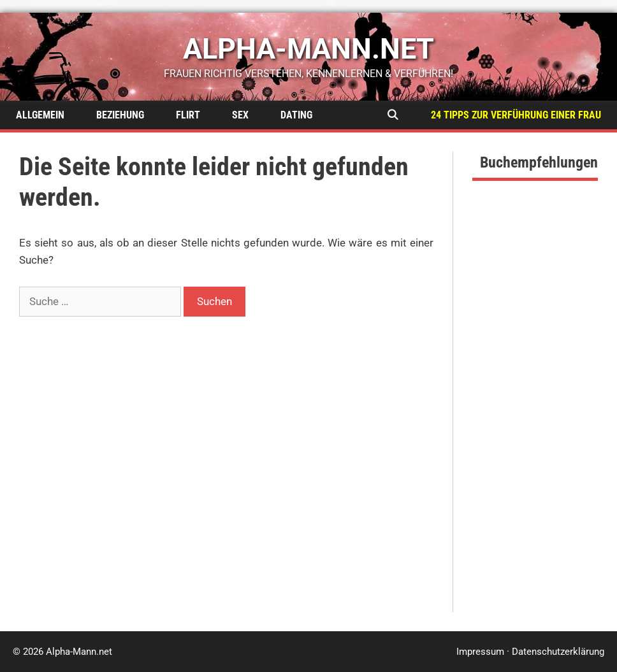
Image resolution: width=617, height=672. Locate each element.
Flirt (188, 115)
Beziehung (120, 115)
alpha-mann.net (308, 49)
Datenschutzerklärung (558, 652)
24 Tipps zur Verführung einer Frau (516, 115)
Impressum (480, 652)
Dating (296, 115)
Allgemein (40, 115)
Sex (240, 115)
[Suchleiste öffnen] (392, 115)
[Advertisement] (535, 421)
